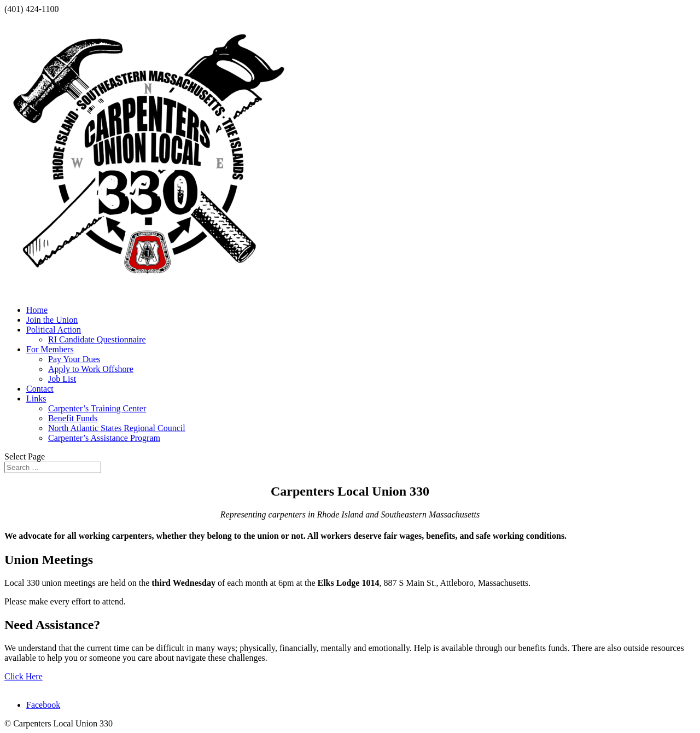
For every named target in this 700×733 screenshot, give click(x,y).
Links (36, 399)
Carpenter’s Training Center (97, 408)
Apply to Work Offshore (91, 369)
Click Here (24, 676)
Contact (40, 389)
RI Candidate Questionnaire (97, 339)
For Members (50, 349)
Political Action (54, 330)
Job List (62, 379)
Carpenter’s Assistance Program (104, 438)
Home (37, 310)
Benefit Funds (73, 418)
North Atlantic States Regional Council (117, 428)
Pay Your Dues (74, 359)
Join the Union (52, 320)
